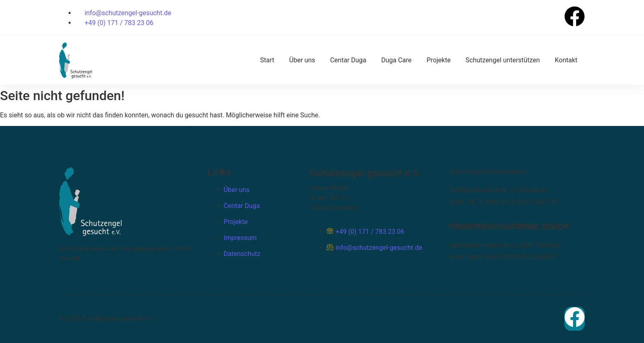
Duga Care (397, 60)
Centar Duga (349, 60)
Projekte (439, 60)
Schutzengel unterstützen (503, 60)
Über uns (303, 60)
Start (268, 60)
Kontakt (566, 60)
